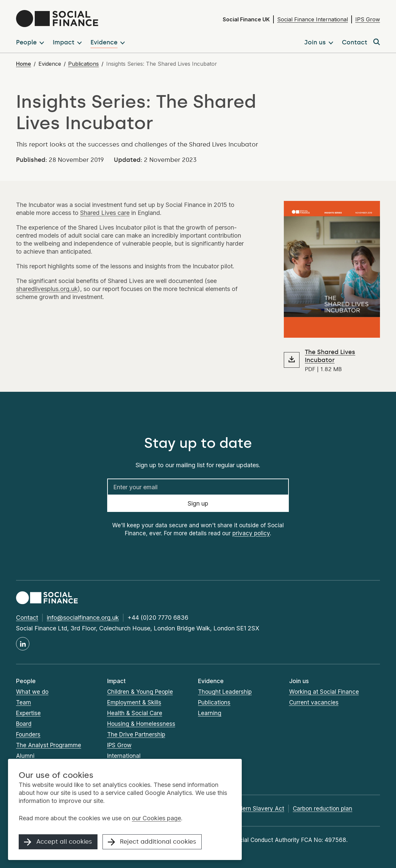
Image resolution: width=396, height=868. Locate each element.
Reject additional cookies (152, 842)
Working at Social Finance (324, 692)
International (124, 756)
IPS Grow (368, 19)
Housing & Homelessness (141, 724)
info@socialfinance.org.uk (83, 618)
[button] (31, 42)
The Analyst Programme (49, 745)
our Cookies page (156, 818)
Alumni (25, 756)
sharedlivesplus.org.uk (47, 289)
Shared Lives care (105, 213)
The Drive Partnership (136, 735)
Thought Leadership (225, 692)
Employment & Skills (134, 702)
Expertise (28, 713)
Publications (83, 64)
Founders (28, 735)
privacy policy (251, 533)
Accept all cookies (58, 842)
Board (24, 724)
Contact (27, 618)
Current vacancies (314, 702)
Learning (210, 713)
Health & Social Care (135, 713)
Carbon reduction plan (323, 809)
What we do (32, 692)
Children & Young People (140, 692)
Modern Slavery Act (257, 809)
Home (24, 64)
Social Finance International (313, 19)
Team (24, 702)
